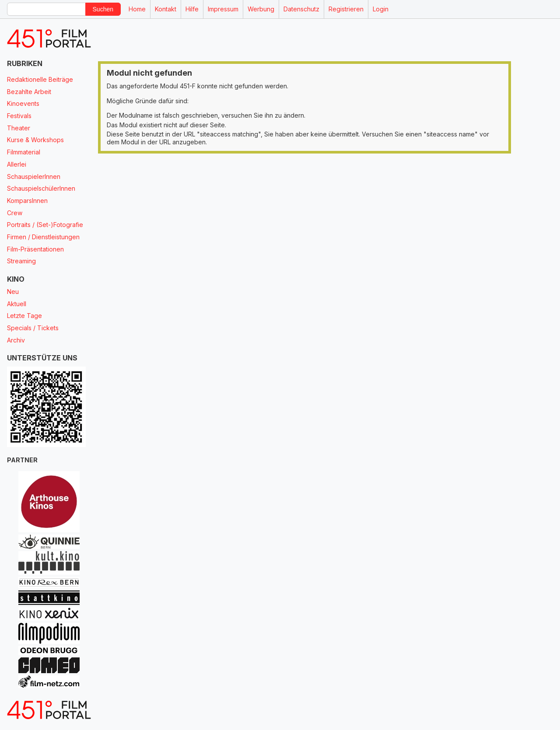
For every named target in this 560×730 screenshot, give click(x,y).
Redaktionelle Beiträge (40, 79)
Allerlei (17, 164)
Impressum (223, 9)
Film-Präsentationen (35, 249)
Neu (13, 292)
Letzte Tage (24, 316)
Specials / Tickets (33, 328)
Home (137, 9)
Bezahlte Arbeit (29, 92)
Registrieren (346, 9)
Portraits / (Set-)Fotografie (45, 225)
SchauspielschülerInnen (41, 188)
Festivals (19, 116)
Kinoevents (23, 103)
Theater (19, 128)
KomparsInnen (27, 201)
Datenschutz (301, 9)
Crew (15, 213)
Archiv (16, 340)
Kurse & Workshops (35, 140)
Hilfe (192, 9)
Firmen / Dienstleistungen (43, 237)
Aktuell (17, 304)
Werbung (261, 9)
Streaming (21, 261)
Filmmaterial (24, 152)
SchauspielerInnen (34, 176)
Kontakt (166, 9)
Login (381, 9)
